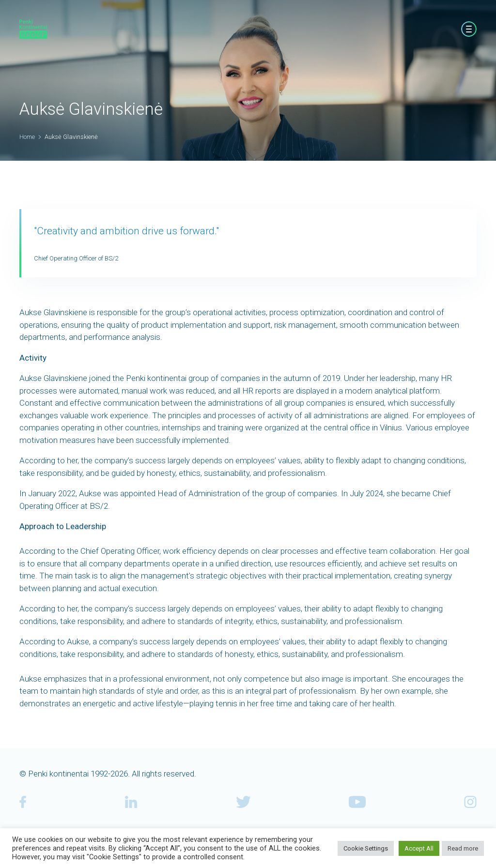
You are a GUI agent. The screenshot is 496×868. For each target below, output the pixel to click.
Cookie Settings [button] (366, 848)
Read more (463, 848)
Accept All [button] (419, 848)
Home (27, 137)
